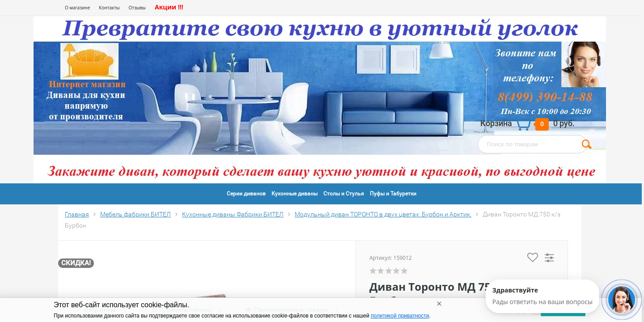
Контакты (109, 8)
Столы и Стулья (344, 194)
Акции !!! (169, 7)
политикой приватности (400, 316)
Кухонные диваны (294, 194)
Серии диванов (246, 194)
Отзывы (137, 8)
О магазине (77, 8)
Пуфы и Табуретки (393, 194)
